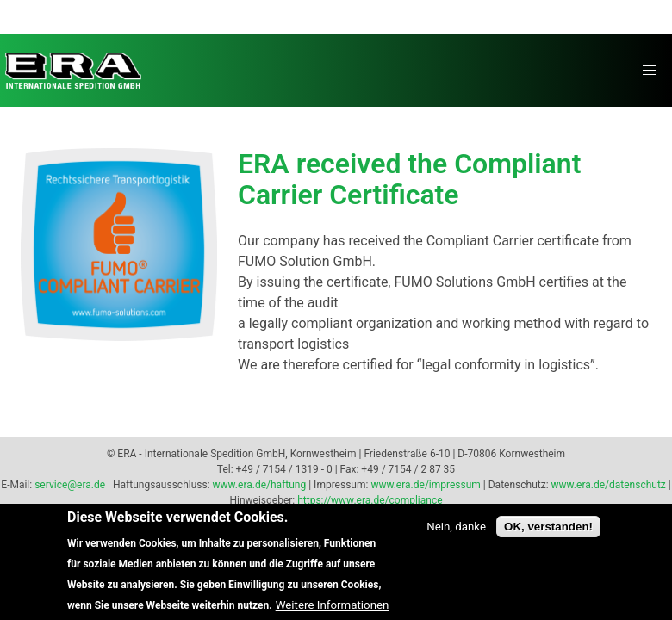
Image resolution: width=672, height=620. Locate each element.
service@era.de (70, 485)
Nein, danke (456, 538)
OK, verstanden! (548, 538)
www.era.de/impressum (425, 485)
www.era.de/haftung (260, 485)
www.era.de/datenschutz (609, 485)
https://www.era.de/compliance (370, 500)
